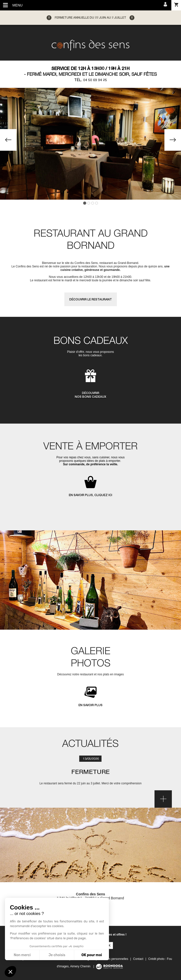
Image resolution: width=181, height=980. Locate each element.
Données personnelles (113, 959)
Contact (138, 959)
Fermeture (90, 772)
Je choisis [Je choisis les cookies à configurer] (57, 955)
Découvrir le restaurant (91, 299)
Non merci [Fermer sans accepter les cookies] (22, 955)
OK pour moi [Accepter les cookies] (92, 955)
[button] (10, 972)
